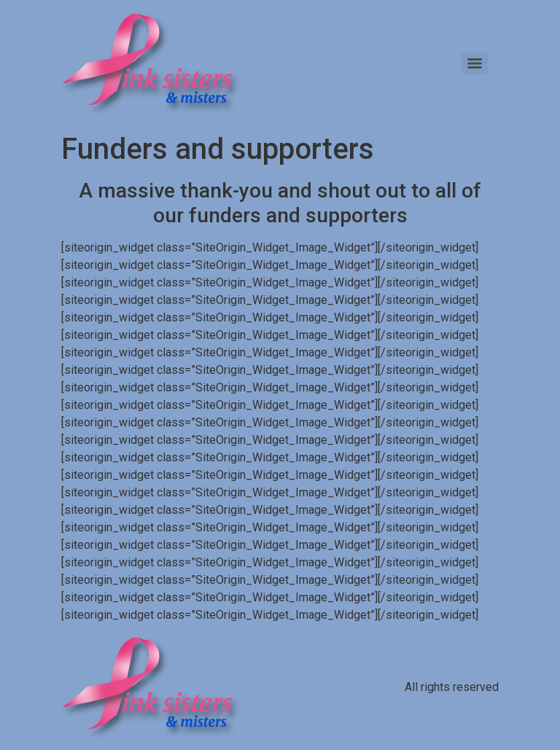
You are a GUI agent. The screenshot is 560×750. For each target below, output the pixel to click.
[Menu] (475, 63)
